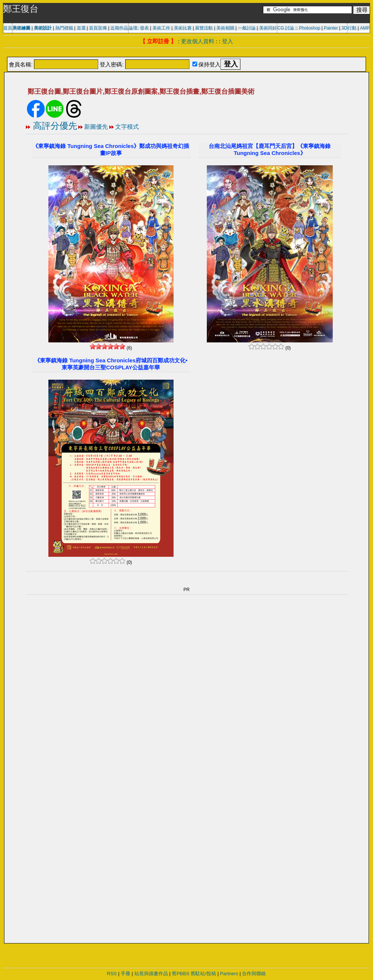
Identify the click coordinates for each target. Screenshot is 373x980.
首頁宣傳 (98, 28)
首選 (81, 28)
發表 (144, 28)
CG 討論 (286, 28)
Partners (229, 974)
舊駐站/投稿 (203, 974)
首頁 (8, 28)
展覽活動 (204, 28)
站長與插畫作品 (151, 974)
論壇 (133, 28)
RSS (112, 974)
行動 (352, 28)
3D (344, 28)
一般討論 (247, 28)
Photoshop (310, 28)
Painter (331, 28)
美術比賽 (183, 28)
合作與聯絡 (254, 974)
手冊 (126, 974)
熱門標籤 (64, 28)
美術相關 (225, 28)
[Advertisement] (186, 53)
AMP (365, 28)
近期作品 (119, 28)
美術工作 (161, 28)
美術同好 (268, 28)
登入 (227, 41)
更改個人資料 (198, 41)
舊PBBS (181, 974)
